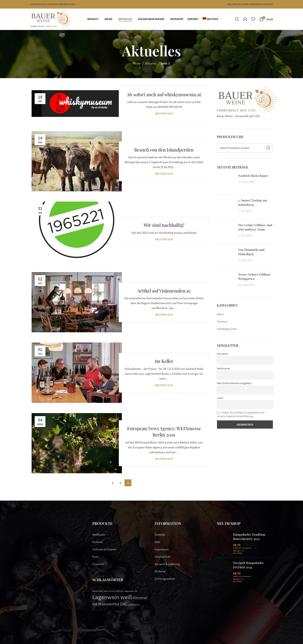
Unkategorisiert (227, 329)
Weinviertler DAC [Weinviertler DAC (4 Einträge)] (113, 604)
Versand (239, 553)
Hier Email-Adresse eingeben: (234, 383)
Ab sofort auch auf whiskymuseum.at (164, 94)
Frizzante (98, 564)
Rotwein (98, 542)
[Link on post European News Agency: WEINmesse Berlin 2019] (77, 443)
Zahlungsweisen (165, 579)
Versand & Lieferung (167, 564)
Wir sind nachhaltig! (164, 225)
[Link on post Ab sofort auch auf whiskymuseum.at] (77, 104)
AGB (157, 542)
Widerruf (160, 571)
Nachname (223, 368)
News (220, 314)
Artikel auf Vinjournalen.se (164, 291)
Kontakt (160, 535)
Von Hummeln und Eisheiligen (251, 252)
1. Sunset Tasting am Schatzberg (253, 202)
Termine (222, 321)
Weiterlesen (164, 114)
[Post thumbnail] (226, 183)
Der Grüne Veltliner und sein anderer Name (255, 227)
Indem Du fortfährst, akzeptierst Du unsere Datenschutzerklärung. (241, 414)
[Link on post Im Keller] (77, 373)
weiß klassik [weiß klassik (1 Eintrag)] (134, 605)
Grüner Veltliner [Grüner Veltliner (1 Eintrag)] (116, 591)
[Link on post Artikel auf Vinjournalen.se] (77, 302)
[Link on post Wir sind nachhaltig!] (77, 232)
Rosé (95, 557)
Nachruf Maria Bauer (253, 176)
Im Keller (164, 361)
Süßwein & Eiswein (104, 549)
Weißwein (99, 535)
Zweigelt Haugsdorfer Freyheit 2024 (248, 565)
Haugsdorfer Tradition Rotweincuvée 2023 (249, 537)
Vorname (222, 354)
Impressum (162, 549)
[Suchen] (237, 19)
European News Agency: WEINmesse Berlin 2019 (164, 432)
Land (220, 398)
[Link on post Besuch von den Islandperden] (77, 161)
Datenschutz (163, 557)
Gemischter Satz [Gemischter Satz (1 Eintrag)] (100, 591)
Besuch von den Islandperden (164, 150)
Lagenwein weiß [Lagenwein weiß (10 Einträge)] (112, 597)
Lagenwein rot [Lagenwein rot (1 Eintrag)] (131, 591)
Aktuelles (151, 63)
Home (137, 63)
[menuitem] (211, 19)
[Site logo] (51, 19)
